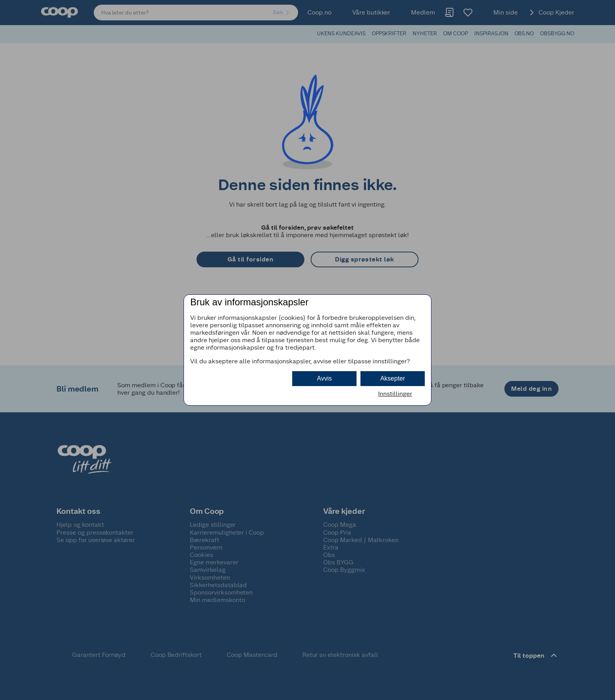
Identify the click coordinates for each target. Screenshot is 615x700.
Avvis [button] (324, 378)
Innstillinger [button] (395, 394)
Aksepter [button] (392, 378)
